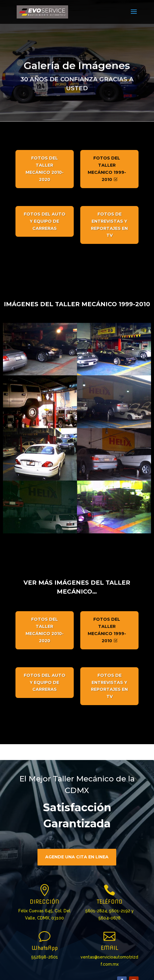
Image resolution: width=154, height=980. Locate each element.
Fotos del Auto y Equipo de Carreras (45, 221)
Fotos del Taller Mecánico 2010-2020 (45, 169)
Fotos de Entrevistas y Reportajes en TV (109, 225)
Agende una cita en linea (77, 865)
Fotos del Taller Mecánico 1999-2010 (107, 169)
